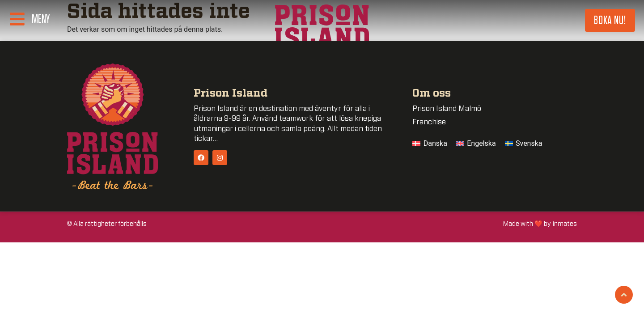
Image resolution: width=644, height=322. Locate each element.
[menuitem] (430, 144)
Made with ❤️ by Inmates (540, 224)
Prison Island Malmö (447, 109)
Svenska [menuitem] (529, 143)
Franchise (429, 122)
